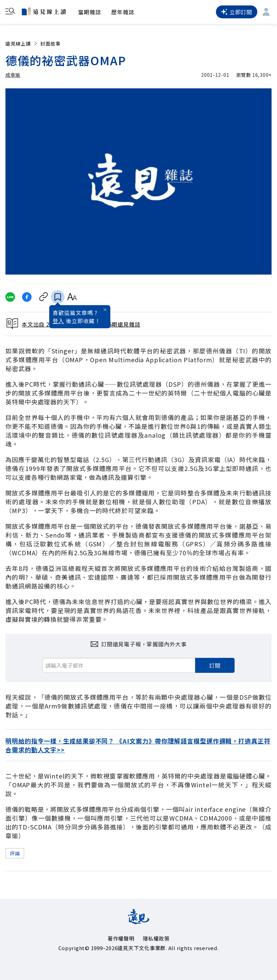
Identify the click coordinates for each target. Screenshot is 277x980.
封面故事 (51, 43)
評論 (15, 853)
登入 (58, 321)
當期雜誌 (90, 12)
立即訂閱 (237, 12)
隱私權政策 (156, 938)
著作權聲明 (121, 938)
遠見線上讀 (22, 43)
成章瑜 (13, 75)
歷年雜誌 (123, 12)
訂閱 (215, 665)
